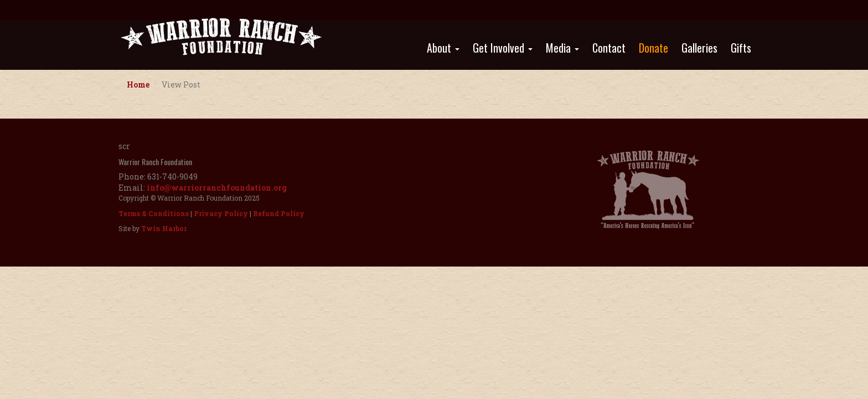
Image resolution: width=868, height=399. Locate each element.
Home (138, 85)
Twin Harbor (164, 228)
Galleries (699, 48)
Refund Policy (279, 213)
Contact (609, 48)
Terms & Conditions (154, 213)
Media (562, 48)
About (443, 48)
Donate (653, 48)
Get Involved (503, 48)
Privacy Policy (221, 213)
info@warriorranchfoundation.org (217, 188)
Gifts (741, 48)
